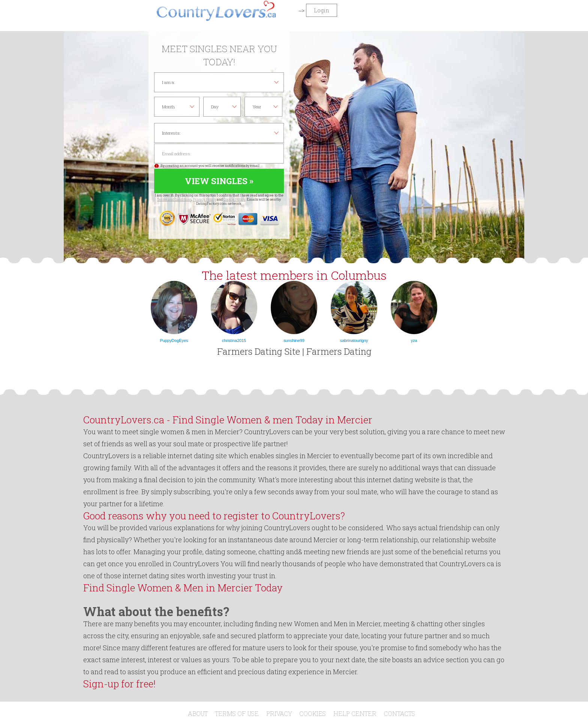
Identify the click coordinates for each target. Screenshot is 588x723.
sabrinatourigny (354, 340)
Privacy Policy (204, 199)
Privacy (279, 713)
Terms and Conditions (174, 199)
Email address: (219, 154)
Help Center (355, 713)
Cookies (313, 713)
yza (414, 340)
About (198, 713)
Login (322, 10)
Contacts (399, 713)
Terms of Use (237, 713)
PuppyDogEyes (174, 340)
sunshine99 (294, 340)
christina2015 (234, 340)
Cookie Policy (234, 199)
